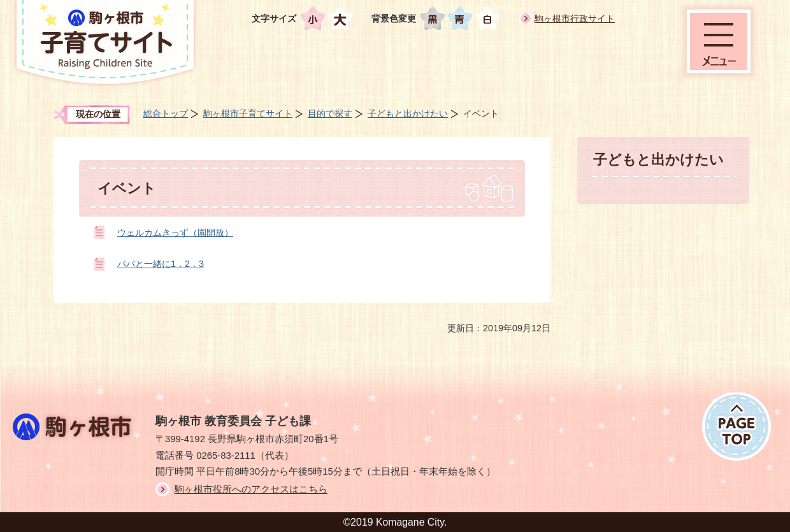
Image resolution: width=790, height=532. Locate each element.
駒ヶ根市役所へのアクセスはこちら (251, 489)
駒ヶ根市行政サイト (575, 18)
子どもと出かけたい (408, 113)
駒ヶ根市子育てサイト (248, 113)
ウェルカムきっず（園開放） (175, 233)
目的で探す (330, 113)
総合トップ (166, 113)
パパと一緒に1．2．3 (161, 264)
